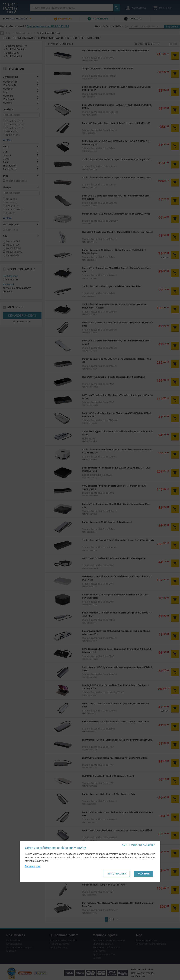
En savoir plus (33, 866)
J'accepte (144, 874)
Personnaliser (116, 874)
